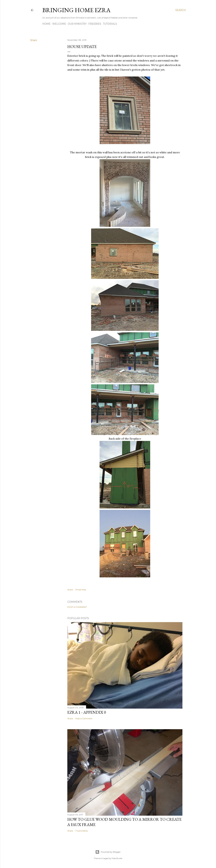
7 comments (82, 831)
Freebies (95, 24)
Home (46, 24)
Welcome (59, 24)
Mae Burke (117, 858)
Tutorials (110, 24)
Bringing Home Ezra (76, 10)
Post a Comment (77, 607)
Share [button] (34, 40)
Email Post (81, 590)
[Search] (181, 10)
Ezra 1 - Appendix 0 (87, 712)
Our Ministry (77, 24)
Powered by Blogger (108, 852)
